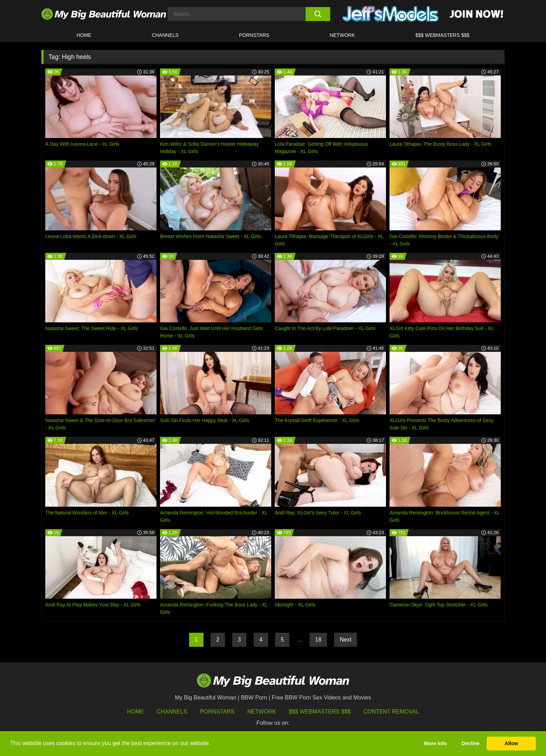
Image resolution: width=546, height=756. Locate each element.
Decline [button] (470, 743)
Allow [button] (511, 743)
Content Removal (391, 712)
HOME (84, 35)
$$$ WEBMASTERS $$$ (442, 35)
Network (342, 35)
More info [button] (435, 743)
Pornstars (254, 35)
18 (318, 640)
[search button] (318, 14)
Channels (172, 712)
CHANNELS (165, 35)
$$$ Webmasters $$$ (320, 712)
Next (345, 640)
